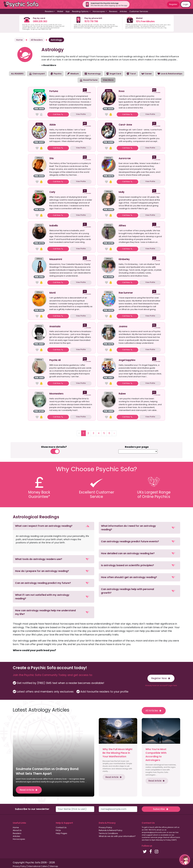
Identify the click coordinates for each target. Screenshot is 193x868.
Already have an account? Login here (161, 685)
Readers (17, 833)
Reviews (113, 11)
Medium (73, 74)
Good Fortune (89, 80)
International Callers (38, 866)
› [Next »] (114, 433)
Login (186, 4)
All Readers (37, 40)
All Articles (154, 711)
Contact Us (61, 827)
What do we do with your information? (117, 836)
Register (173, 4)
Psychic (56, 74)
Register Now (161, 678)
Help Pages (61, 833)
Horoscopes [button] (99, 11)
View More (108, 80)
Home (19, 40)
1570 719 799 (91, 21)
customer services (150, 837)
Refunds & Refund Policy (111, 830)
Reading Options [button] (81, 11)
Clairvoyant (37, 74)
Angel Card (114, 74)
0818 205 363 (40, 21)
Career (147, 74)
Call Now (58, 114)
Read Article (29, 790)
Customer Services (139, 11)
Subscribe (161, 809)
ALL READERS (17, 74)
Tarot (131, 74)
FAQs (58, 830)
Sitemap (54, 866)
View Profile (81, 114)
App (68, 11)
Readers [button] (49, 11)
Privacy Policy (105, 827)
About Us (17, 830)
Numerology (93, 74)
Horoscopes (19, 839)
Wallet (60, 11)
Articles (123, 11)
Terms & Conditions (108, 833)
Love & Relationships (170, 74)
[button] (54, 526)
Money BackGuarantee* (39, 494)
